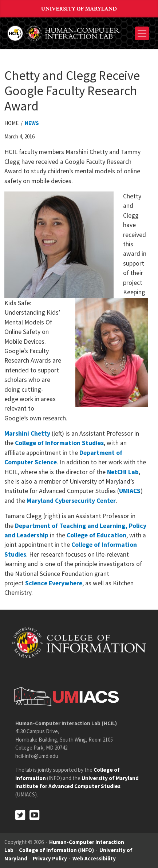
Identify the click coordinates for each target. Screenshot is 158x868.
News (32, 123)
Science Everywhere (54, 583)
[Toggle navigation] (142, 33)
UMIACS (130, 491)
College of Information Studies (59, 443)
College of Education (96, 535)
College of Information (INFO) (56, 850)
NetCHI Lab (123, 472)
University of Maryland (79, 9)
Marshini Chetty (27, 433)
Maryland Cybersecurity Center (71, 501)
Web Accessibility (94, 858)
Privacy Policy (50, 858)
